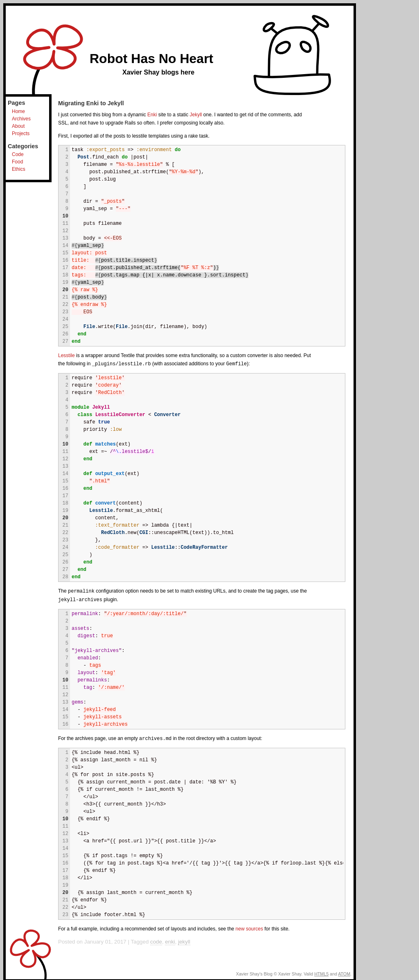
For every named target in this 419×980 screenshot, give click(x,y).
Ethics (19, 169)
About (18, 126)
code (156, 940)
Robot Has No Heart (151, 59)
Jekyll (196, 115)
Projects (21, 134)
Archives (21, 119)
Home (18, 111)
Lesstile (66, 355)
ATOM (344, 972)
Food (17, 162)
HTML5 (321, 972)
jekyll (184, 940)
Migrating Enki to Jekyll (91, 103)
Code (18, 154)
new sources (249, 927)
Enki (152, 115)
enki (170, 940)
